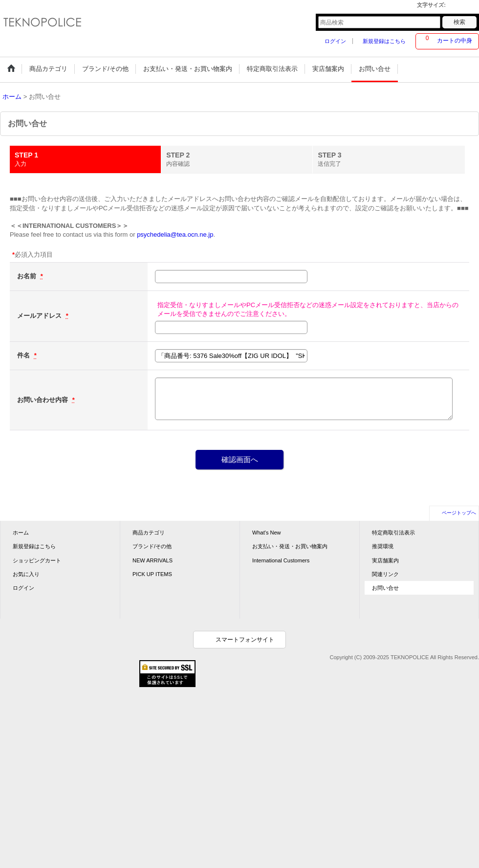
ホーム (21, 533)
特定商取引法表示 (393, 533)
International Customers (281, 560)
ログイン (335, 41)
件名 (24, 355)
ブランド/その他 (152, 546)
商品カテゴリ (149, 533)
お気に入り (26, 574)
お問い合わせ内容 (44, 400)
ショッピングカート (37, 560)
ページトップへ (459, 513)
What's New (267, 533)
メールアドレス (40, 316)
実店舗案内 (385, 560)
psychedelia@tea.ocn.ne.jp (175, 234)
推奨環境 (383, 546)
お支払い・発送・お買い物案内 (290, 546)
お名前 (28, 276)
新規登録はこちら (384, 41)
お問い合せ (385, 588)
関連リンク (385, 574)
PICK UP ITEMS (152, 574)
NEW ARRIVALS (152, 560)
